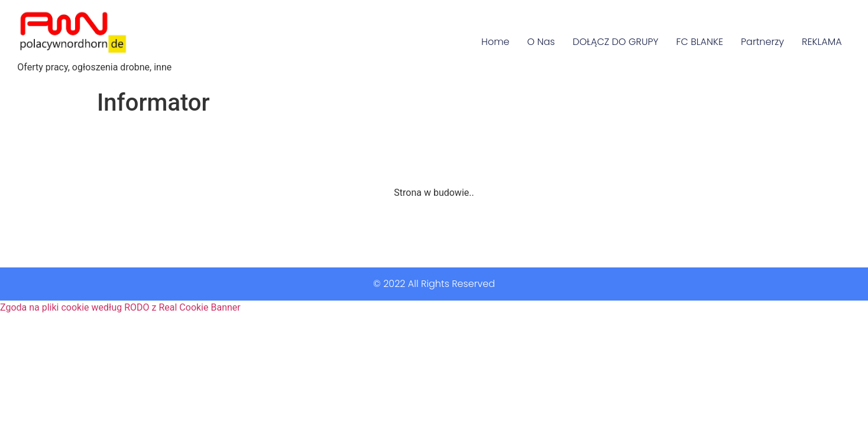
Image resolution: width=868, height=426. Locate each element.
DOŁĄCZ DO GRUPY (615, 42)
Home (495, 42)
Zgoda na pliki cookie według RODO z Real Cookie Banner (120, 307)
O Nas (541, 42)
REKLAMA (822, 42)
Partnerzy (762, 42)
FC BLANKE (700, 42)
